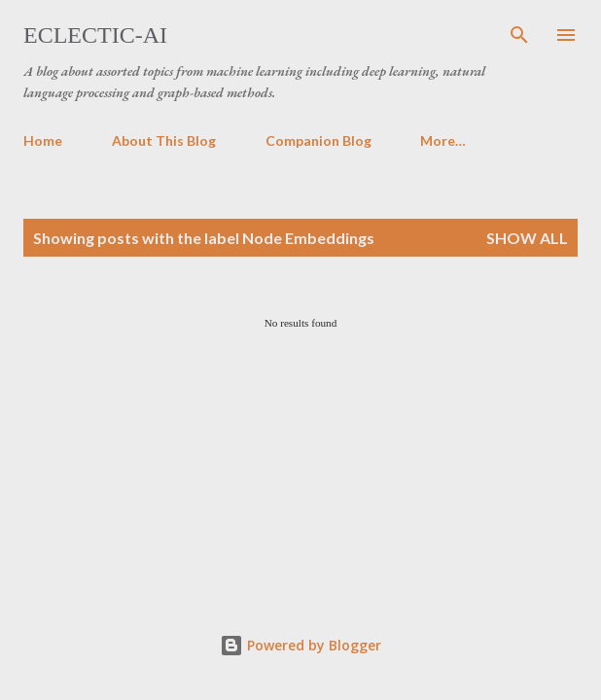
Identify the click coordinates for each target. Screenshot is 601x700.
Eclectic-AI (95, 35)
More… (443, 140)
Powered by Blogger (300, 645)
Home (43, 140)
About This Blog (164, 140)
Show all (527, 238)
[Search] (519, 35)
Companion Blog (318, 140)
